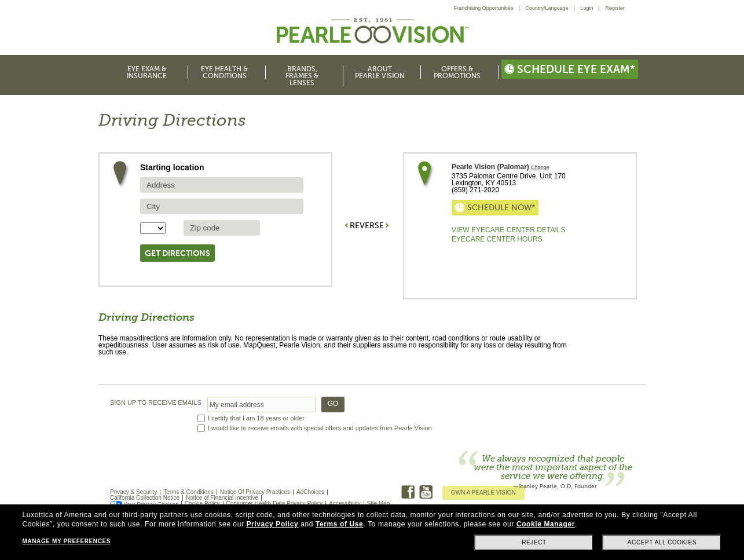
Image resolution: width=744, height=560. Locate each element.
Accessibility (344, 504)
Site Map (378, 504)
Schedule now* (495, 208)
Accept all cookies (662, 542)
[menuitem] (487, 8)
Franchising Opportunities (484, 8)
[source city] (222, 206)
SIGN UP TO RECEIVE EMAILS (156, 403)
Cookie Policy (202, 504)
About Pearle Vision (380, 72)
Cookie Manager (546, 524)
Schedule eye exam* (570, 69)
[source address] (222, 185)
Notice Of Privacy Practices (255, 492)
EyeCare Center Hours (497, 239)
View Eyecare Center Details (508, 230)
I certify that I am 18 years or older (256, 418)
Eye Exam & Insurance (147, 72)
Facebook (408, 492)
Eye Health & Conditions (224, 72)
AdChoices (310, 492)
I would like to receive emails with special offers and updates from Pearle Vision (320, 428)
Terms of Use (339, 524)
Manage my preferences (67, 541)
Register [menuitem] (615, 8)
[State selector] (153, 228)
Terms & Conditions (188, 492)
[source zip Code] (222, 228)
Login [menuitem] (587, 8)
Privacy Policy (272, 524)
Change (540, 168)
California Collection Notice (145, 498)
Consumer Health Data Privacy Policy (275, 504)
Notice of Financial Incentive (222, 498)
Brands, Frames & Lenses (302, 76)
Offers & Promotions (457, 72)
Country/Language (547, 8)
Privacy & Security (133, 492)
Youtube (426, 492)
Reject (534, 542)
